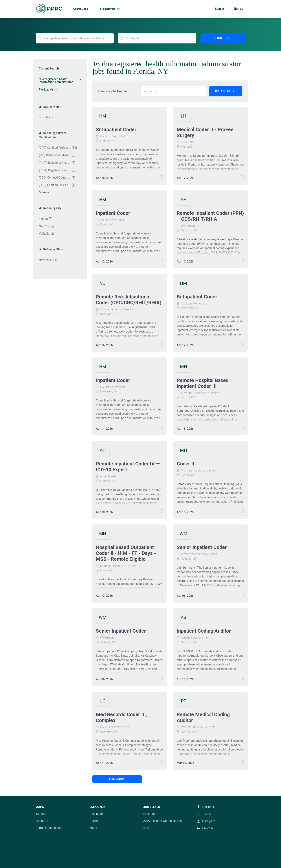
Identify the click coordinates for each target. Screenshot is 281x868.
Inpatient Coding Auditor (204, 631)
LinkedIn (207, 828)
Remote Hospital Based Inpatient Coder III (203, 383)
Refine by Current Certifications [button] (53, 135)
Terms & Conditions (49, 828)
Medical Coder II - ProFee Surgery (205, 133)
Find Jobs (223, 38)
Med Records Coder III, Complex (121, 717)
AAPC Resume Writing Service (162, 821)
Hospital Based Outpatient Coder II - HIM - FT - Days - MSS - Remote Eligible (126, 553)
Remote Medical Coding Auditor (203, 717)
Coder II (186, 464)
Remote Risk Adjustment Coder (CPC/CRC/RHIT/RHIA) (129, 300)
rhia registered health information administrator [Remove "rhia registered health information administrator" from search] (56, 80)
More (42, 192)
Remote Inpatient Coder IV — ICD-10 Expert (128, 467)
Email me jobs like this (113, 91)
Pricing (94, 821)
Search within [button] (52, 107)
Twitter (206, 814)
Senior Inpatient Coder (202, 547)
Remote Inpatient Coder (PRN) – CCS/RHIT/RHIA (210, 216)
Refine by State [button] (53, 249)
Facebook (208, 807)
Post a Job (97, 814)
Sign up (238, 9)
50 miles (45, 117)
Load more (117, 779)
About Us (42, 821)
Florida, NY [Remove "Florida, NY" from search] (46, 89)
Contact (41, 814)
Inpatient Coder (113, 213)
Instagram (209, 821)
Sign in (220, 9)
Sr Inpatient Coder (116, 130)
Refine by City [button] (52, 208)
